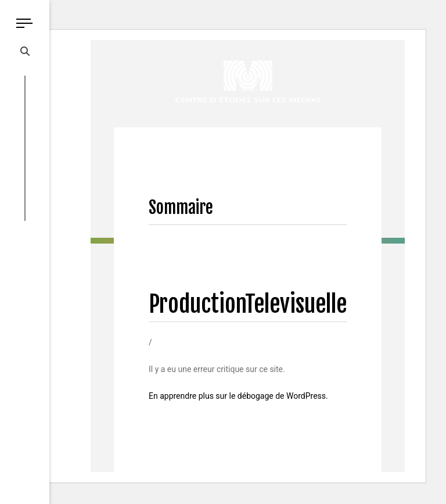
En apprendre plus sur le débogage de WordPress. (238, 396)
